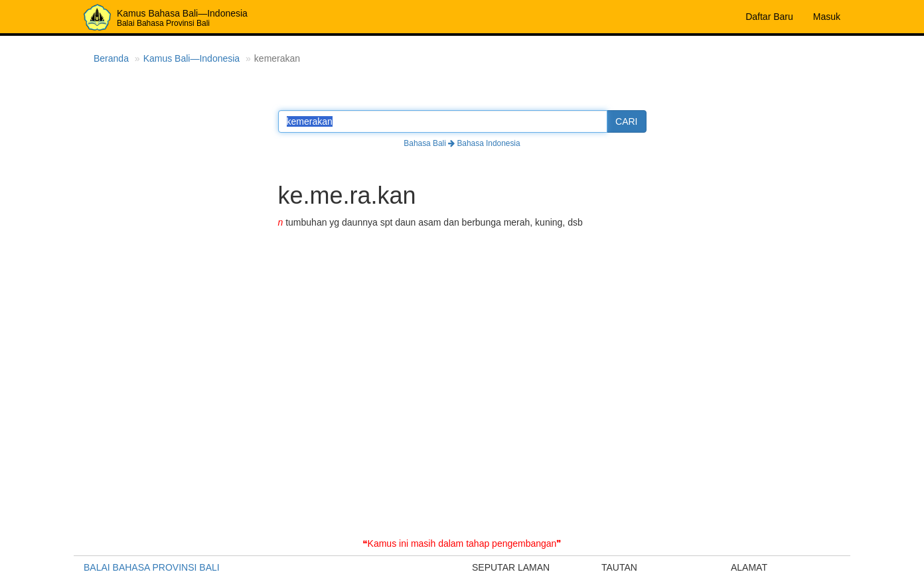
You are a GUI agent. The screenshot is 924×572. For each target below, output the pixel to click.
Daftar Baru (769, 17)
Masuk (827, 17)
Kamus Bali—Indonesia (192, 58)
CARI (626, 121)
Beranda (111, 58)
